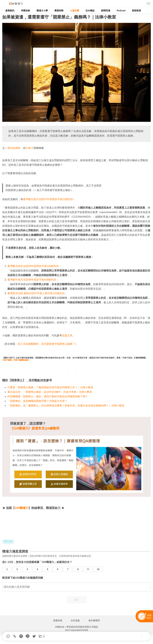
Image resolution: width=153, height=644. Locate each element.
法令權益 (90, 11)
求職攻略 (25, 11)
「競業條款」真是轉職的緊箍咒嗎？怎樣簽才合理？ (37, 401)
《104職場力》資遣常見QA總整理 (35, 428)
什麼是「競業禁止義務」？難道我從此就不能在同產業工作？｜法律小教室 (50, 387)
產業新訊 (10, 11)
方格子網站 (7, 360)
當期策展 (136, 11)
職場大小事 (42, 11)
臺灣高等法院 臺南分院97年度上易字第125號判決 (36, 293)
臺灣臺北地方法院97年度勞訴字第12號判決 (48, 199)
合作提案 (75, 620)
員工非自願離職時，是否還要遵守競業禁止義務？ (46, 344)
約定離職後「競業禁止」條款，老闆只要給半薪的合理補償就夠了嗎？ (48, 396)
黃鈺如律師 (14, 148)
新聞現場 (106, 11)
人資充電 (74, 11)
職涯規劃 (8, 542)
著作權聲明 (94, 620)
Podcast (121, 11)
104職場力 (22, 508)
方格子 (30, 148)
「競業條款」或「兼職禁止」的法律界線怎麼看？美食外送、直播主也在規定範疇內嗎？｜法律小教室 (66, 406)
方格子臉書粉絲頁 (21, 360)
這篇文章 (67, 335)
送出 (77, 600)
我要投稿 (58, 620)
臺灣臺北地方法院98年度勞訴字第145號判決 (33, 266)
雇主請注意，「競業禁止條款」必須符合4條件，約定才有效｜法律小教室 (50, 392)
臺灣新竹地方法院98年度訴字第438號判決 (32, 280)
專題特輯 (59, 11)
